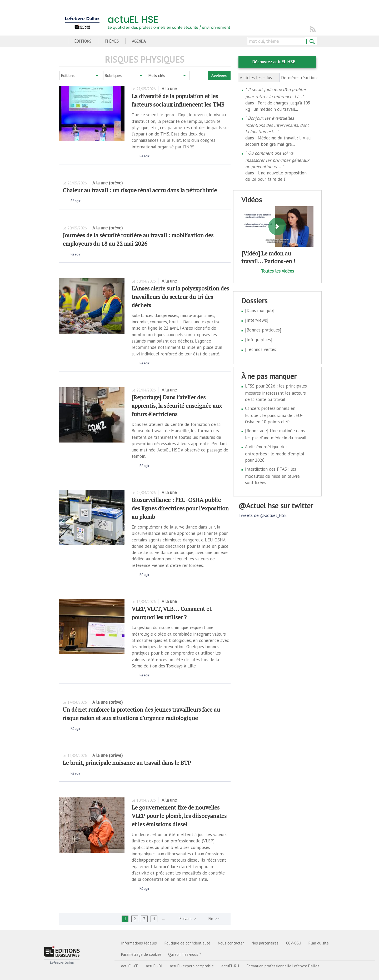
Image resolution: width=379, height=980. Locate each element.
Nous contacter (231, 943)
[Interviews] (257, 320)
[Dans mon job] (260, 310)
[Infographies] (259, 340)
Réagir (144, 156)
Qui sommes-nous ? (185, 954)
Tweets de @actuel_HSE (263, 515)
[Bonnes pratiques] (263, 330)
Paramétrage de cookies (141, 954)
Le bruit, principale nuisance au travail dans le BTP (127, 763)
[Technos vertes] (261, 349)
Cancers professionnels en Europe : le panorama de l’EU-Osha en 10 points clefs (274, 415)
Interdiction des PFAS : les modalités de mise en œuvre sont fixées (272, 476)
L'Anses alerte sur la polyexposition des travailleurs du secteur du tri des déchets (180, 297)
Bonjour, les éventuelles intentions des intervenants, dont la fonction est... (277, 125)
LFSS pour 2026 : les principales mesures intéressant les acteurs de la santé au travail (276, 393)
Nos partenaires (265, 943)
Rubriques (113, 76)
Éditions (83, 41)
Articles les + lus (256, 78)
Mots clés (157, 76)
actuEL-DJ (154, 966)
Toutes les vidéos (277, 271)
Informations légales (139, 943)
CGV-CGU (294, 943)
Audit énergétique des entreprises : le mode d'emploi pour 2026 (275, 453)
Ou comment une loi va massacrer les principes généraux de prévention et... (277, 160)
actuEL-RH (230, 966)
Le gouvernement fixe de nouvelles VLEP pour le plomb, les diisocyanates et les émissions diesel (179, 816)
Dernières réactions (300, 78)
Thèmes (112, 41)
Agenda (139, 41)
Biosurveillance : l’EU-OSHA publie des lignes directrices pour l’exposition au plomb (180, 508)
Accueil (61, 41)
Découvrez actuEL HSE (274, 62)
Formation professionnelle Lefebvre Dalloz (283, 966)
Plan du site (319, 943)
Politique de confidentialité (187, 943)
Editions (68, 76)
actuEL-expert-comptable (192, 966)
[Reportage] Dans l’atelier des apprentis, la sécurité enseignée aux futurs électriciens (177, 406)
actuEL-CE (130, 966)
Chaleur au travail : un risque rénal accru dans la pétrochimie (140, 190)
